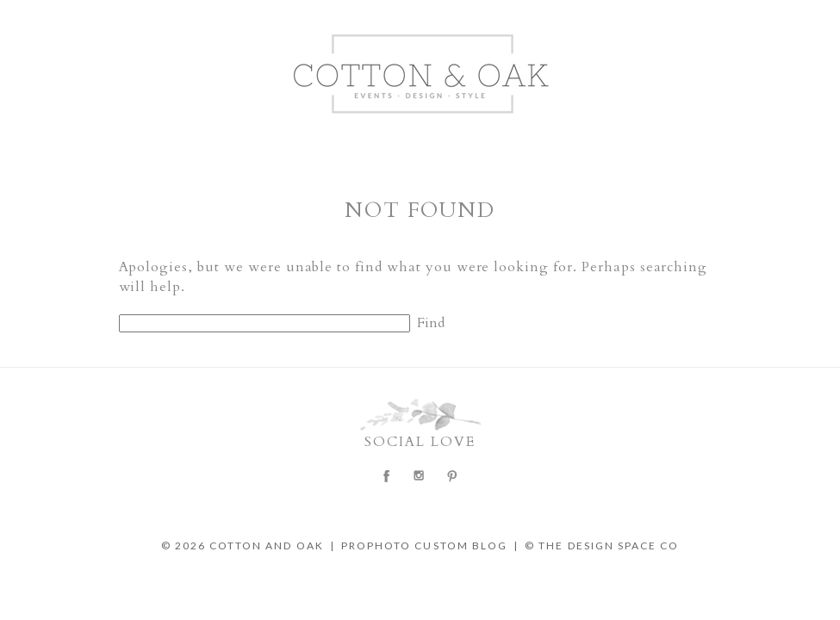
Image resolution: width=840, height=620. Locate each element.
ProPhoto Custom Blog (424, 546)
